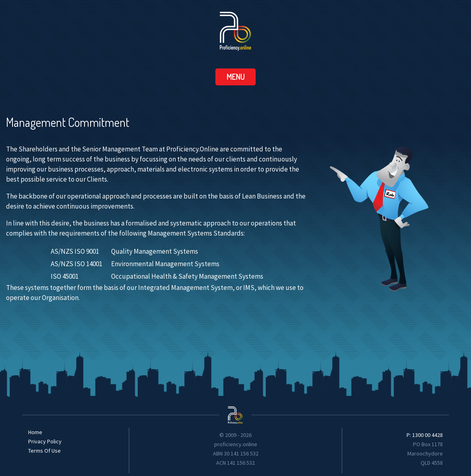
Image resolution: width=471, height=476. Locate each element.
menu (236, 77)
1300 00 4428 (428, 435)
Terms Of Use (44, 451)
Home (35, 432)
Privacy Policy (45, 441)
